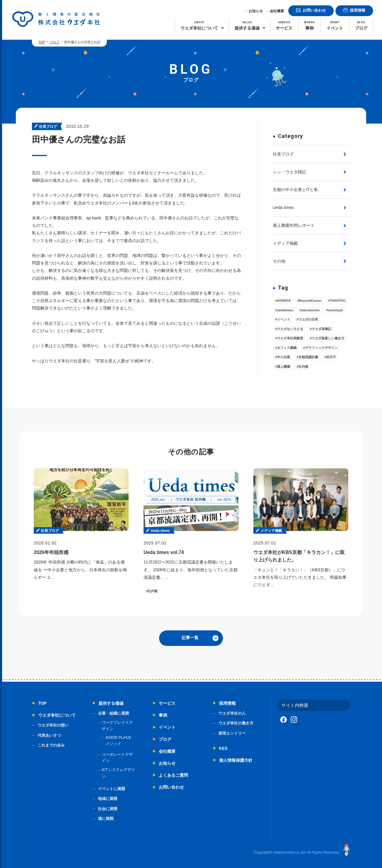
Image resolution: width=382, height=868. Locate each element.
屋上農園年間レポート (294, 225)
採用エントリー (232, 733)
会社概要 (277, 11)
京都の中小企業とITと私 (295, 190)
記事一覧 (190, 638)
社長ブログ (283, 154)
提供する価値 (111, 703)
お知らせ (256, 11)
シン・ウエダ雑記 (289, 172)
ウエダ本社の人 (232, 713)
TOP (42, 42)
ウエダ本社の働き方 (236, 723)
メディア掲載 (285, 243)
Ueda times (283, 207)
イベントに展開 (111, 789)
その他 (279, 261)
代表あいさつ (49, 735)
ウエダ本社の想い (53, 725)
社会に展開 (108, 809)
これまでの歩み (51, 745)
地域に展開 (108, 799)
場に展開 (106, 819)
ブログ (54, 42)
